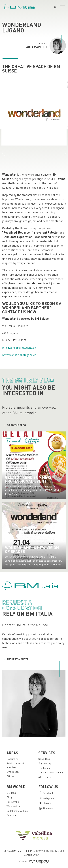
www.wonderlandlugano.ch (19, 355)
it (55, 7)
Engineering (45, 763)
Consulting (44, 759)
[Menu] (62, 7)
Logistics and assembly (51, 772)
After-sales (45, 777)
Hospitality (12, 759)
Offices (10, 776)
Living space (13, 772)
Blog (9, 797)
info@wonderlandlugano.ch (19, 348)
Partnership (13, 802)
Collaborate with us (17, 811)
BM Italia (11, 793)
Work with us (13, 806)
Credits (34, 861)
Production (44, 768)
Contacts (11, 815)
